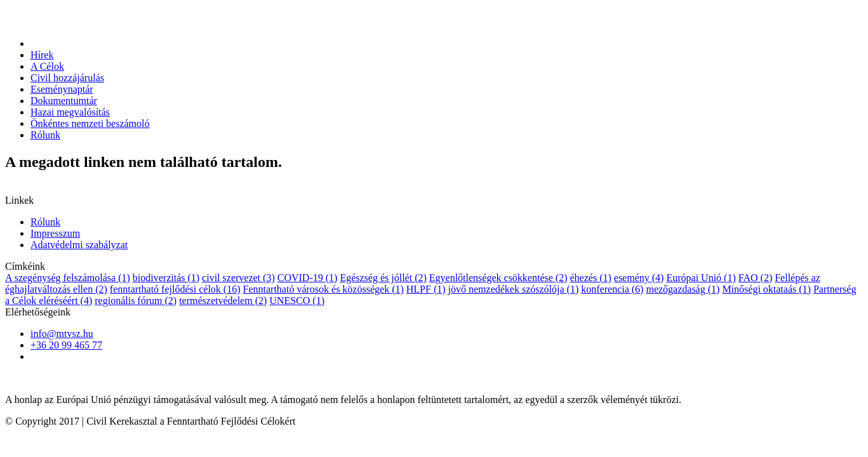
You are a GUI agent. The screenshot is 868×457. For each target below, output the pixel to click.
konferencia (612, 289)
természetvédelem (223, 301)
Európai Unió (701, 278)
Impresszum (55, 233)
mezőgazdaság (683, 289)
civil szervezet (238, 278)
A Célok (47, 66)
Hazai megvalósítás (70, 112)
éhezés (590, 278)
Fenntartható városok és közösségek (324, 289)
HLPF (426, 289)
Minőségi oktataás (766, 289)
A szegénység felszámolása (68, 278)
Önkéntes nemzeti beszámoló (90, 123)
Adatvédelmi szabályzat (79, 245)
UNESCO (297, 301)
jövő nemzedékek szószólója (514, 289)
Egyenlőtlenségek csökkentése (498, 278)
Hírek (42, 55)
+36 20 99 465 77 (66, 345)
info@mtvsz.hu (62, 334)
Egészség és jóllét (383, 278)
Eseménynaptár (62, 89)
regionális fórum (136, 301)
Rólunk (45, 135)
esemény (639, 278)
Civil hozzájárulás (67, 78)
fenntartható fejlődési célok (175, 289)
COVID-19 (308, 278)
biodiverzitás (166, 278)
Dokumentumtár (64, 101)
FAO (755, 278)
